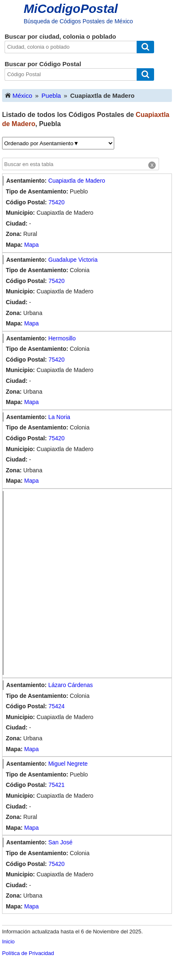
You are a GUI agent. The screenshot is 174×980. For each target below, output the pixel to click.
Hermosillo (62, 338)
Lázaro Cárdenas (70, 685)
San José (60, 842)
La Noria (59, 417)
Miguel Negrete (68, 764)
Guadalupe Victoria (73, 260)
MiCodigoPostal (71, 9)
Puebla (51, 96)
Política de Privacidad (28, 953)
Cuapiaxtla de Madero (77, 181)
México (18, 95)
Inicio (8, 942)
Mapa (31, 245)
